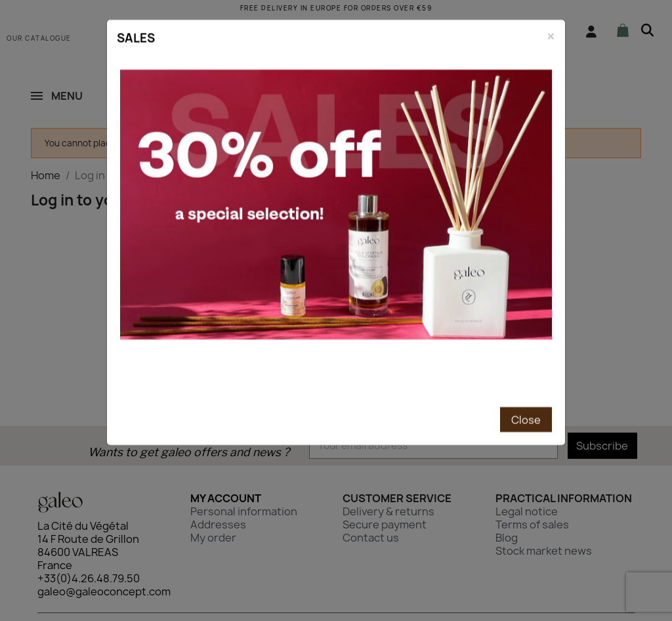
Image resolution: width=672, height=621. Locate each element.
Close (526, 349)
